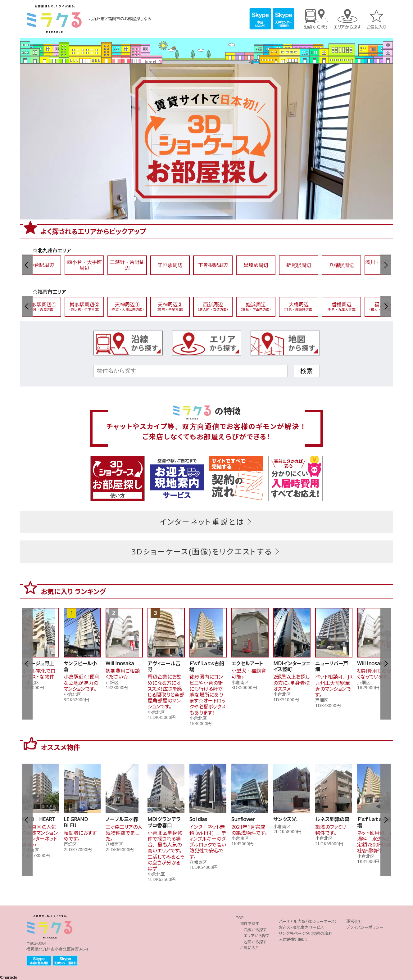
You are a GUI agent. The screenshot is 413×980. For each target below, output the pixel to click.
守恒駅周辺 (170, 265)
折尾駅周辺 (299, 265)
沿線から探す (316, 27)
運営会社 (354, 921)
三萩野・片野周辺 (127, 265)
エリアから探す (347, 27)
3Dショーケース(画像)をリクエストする (207, 552)
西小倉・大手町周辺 (84, 265)
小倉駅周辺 (42, 265)
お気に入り (376, 27)
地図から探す (255, 942)
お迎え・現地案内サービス (301, 928)
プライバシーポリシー (365, 928)
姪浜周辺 (256, 307)
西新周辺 (213, 307)
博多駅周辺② (84, 307)
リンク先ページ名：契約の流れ (306, 933)
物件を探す (250, 924)
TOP (240, 918)
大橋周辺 (299, 307)
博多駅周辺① (42, 307)
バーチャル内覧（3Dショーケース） (308, 921)
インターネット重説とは (207, 522)
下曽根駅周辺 (213, 265)
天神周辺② (170, 307)
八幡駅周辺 (342, 265)
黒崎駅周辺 (256, 265)
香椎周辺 (342, 307)
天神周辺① (127, 307)
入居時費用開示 (293, 940)
